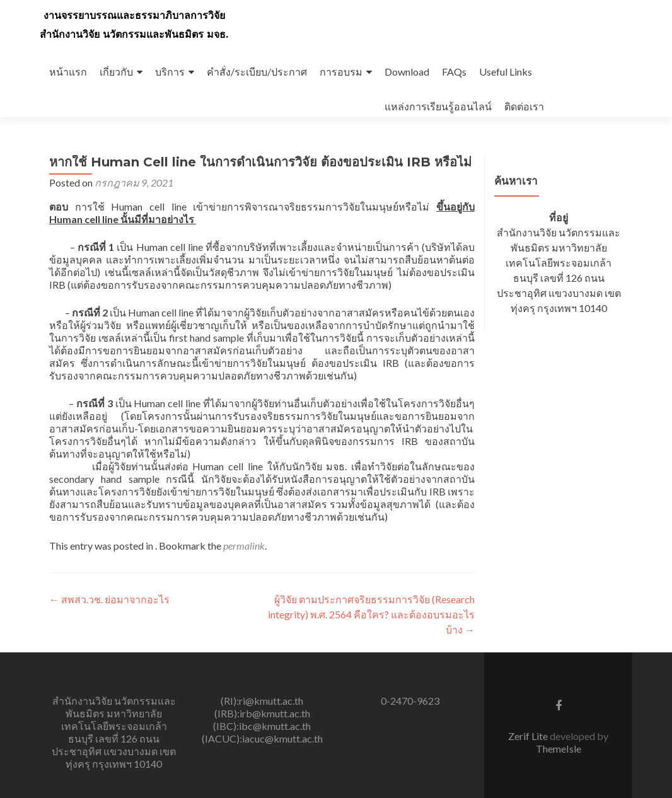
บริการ (170, 72)
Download (407, 72)
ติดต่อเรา (524, 106)
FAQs (454, 72)
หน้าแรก (68, 72)
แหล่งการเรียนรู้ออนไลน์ (438, 106)
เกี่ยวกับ (116, 72)
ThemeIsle (559, 749)
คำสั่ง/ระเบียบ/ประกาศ (257, 72)
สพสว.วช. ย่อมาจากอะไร (109, 599)
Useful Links (506, 72)
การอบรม (341, 72)
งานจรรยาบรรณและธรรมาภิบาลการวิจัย (134, 15)
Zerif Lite (529, 736)
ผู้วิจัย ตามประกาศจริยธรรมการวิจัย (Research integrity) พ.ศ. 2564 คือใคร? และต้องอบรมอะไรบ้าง (371, 614)
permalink (244, 546)
